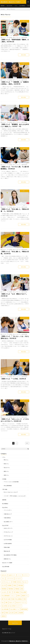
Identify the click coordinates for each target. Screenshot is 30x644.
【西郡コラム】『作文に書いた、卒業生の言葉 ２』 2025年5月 (15, 210)
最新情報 (3, 6)
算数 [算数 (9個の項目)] (6, 602)
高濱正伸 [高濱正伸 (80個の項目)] (4, 616)
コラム (16, 6)
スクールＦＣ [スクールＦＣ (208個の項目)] (18, 579)
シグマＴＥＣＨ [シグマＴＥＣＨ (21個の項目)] (10, 579)
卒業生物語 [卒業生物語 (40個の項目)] (21, 585)
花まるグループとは (7, 629)
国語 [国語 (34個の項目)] (22, 589)
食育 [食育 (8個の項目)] (16, 613)
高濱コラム (6, 475)
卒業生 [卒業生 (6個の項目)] (15, 585)
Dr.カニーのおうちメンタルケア (11, 492)
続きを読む (24, 55)
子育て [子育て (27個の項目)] (10, 592)
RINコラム (6, 460)
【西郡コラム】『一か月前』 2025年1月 (13, 379)
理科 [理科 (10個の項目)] (25, 599)
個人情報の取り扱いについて (9, 633)
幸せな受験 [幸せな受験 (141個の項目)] (24, 592)
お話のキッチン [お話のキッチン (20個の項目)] (12, 575)
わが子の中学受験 (8, 540)
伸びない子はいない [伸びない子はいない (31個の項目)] (23, 582)
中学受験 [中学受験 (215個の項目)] (14, 582)
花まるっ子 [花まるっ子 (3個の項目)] (12, 602)
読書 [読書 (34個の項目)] (3, 613)
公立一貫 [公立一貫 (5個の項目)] (4, 585)
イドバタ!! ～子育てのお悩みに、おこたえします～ (15, 496)
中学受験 (10, 38)
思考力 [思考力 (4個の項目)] (19, 596)
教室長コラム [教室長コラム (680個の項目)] (25, 596)
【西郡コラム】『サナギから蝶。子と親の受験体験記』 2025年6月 (15, 168)
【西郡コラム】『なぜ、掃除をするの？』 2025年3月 (14, 295)
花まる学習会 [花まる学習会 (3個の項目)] (5, 606)
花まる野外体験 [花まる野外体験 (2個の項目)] (5, 609)
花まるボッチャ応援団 (7, 563)
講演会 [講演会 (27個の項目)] (7, 613)
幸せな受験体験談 (8, 486)
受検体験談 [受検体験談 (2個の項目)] (4, 589)
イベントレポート (8, 510)
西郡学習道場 (24, 38)
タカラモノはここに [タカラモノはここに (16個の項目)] (6, 582)
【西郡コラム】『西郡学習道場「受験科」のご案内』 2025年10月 (15, 41)
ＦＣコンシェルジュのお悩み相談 (11, 482)
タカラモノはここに (8, 536)
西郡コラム (25, 21)
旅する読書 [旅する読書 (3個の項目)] (8, 599)
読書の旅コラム (7, 559)
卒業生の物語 (7, 547)
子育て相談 (5, 489)
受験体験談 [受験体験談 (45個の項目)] (11, 589)
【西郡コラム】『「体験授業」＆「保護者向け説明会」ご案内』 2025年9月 (15, 83)
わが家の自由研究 (8, 544)
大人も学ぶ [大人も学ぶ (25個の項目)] (4, 592)
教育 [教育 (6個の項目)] (3, 599)
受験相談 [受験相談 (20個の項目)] (17, 589)
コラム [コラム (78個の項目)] (3, 579)
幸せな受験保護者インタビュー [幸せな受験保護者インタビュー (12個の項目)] (8, 596)
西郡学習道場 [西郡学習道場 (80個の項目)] (24, 609)
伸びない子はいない (17, 38)
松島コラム (6, 464)
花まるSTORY (9, 6)
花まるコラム (7, 468)
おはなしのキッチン (8, 528)
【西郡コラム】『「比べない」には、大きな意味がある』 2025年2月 (15, 337)
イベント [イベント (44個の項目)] (19, 575)
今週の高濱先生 (7, 518)
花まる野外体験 (6, 567)
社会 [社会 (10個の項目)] (3, 602)
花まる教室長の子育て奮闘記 (10, 555)
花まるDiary (5, 507)
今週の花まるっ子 (8, 514)
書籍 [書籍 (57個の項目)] (13, 599)
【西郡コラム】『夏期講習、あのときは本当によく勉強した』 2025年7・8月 (15, 125)
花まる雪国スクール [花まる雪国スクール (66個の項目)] (15, 609)
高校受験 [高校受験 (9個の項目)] (21, 613)
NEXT (27, 443)
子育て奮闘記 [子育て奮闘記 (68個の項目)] (16, 592)
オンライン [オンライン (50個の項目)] (26, 575)
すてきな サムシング (8, 532)
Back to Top (15, 623)
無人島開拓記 (22, 6)
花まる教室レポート (8, 522)
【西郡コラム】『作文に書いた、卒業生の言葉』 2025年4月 (15, 253)
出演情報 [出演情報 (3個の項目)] (9, 585)
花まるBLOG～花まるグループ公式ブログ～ (19, 641)
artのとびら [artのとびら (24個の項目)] (4, 575)
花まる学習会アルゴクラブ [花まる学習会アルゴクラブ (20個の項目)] (15, 606)
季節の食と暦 (7, 551)
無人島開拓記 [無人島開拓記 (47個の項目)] (19, 599)
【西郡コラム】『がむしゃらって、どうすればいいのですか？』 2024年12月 (15, 420)
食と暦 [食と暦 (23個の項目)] (12, 613)
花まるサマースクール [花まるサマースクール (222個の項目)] (21, 602)
